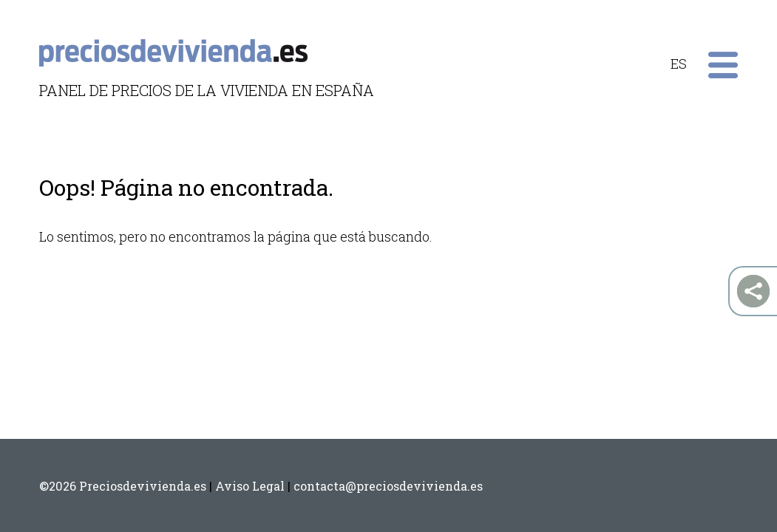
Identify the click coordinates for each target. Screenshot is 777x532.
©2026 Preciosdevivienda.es (123, 486)
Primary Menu (723, 65)
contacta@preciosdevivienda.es (388, 486)
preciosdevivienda (173, 48)
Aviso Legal (250, 486)
